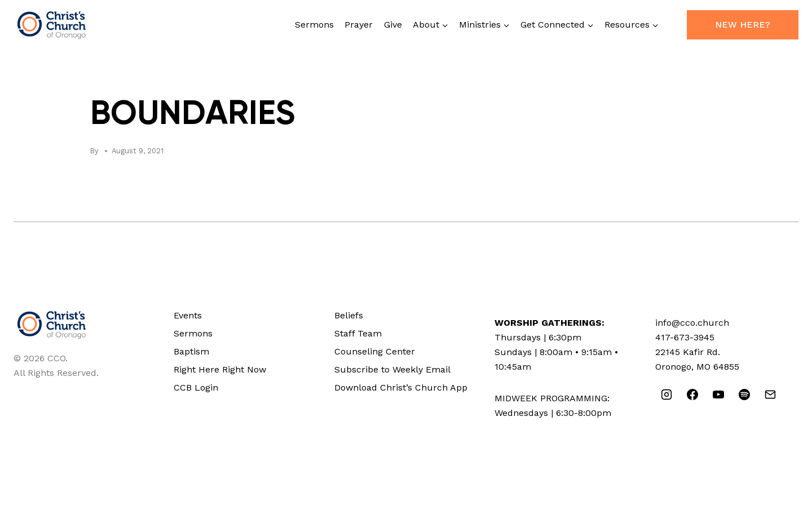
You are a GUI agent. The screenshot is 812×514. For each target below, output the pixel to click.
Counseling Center (375, 351)
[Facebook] (692, 395)
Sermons (314, 25)
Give (393, 25)
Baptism (191, 351)
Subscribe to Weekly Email (392, 369)
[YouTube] (718, 395)
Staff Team (358, 333)
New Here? (743, 25)
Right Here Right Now (220, 369)
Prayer (359, 25)
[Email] (770, 395)
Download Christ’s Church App (401, 387)
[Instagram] (667, 395)
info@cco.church (692, 323)
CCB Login (196, 387)
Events (188, 315)
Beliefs (349, 315)
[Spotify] (744, 395)
